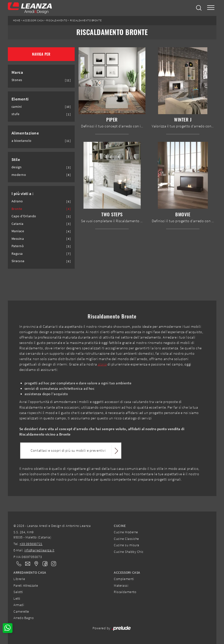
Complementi (124, 579)
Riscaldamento (57, 20)
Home (17, 20)
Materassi (121, 585)
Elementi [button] (20, 99)
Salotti (18, 592)
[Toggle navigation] (211, 8)
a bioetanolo (22, 141)
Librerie (19, 579)
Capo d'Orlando (24, 216)
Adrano (17, 201)
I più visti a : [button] (23, 194)
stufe (16, 114)
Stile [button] (16, 159)
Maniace (18, 231)
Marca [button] (17, 72)
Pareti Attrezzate (26, 585)
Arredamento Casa (30, 572)
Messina (18, 239)
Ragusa (17, 254)
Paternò (18, 246)
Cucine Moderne (126, 532)
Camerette (21, 611)
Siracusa (18, 261)
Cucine (120, 526)
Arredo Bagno (24, 618)
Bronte (17, 209)
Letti (17, 598)
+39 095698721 (31, 544)
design (17, 167)
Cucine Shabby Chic (129, 552)
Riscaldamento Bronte (86, 20)
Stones (17, 80)
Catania (18, 224)
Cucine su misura (126, 545)
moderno (19, 175)
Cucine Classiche (126, 539)
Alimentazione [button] (25, 133)
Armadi (19, 605)
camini (17, 107)
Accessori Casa (33, 20)
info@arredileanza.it (39, 550)
